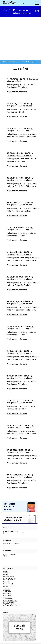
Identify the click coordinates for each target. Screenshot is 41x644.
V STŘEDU (7, 591)
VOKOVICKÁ (8, 598)
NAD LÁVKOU (8, 596)
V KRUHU (7, 589)
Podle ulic (4, 62)
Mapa (23, 62)
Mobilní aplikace (10, 2)
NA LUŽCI (7, 581)
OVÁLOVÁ (7, 593)
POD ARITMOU (9, 586)
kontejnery (32, 79)
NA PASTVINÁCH (9, 579)
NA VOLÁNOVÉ (9, 603)
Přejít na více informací (17, 92)
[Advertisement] (20, 38)
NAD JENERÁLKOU (10, 601)
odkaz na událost (14, 81)
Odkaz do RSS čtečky (11, 544)
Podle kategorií (14, 62)
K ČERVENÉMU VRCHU (12, 605)
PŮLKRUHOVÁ (9, 577)
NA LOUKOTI (8, 584)
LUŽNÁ (6, 572)
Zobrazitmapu (19, 627)
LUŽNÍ (6, 574)
